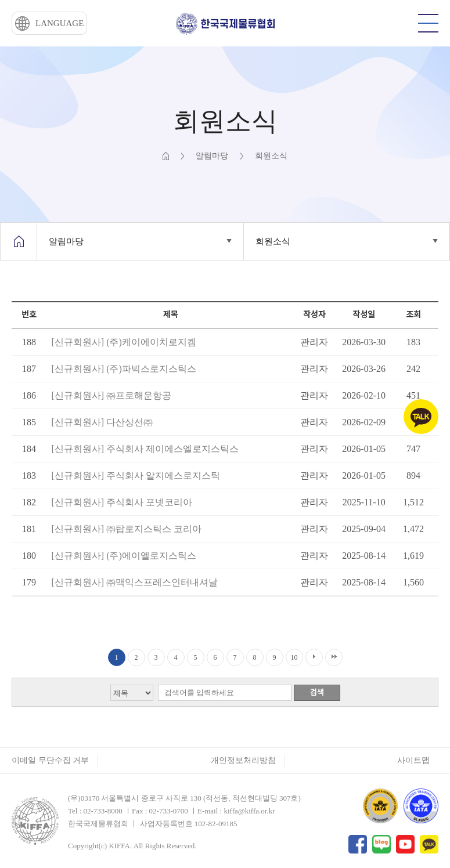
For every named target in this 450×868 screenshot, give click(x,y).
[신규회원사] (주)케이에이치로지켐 (123, 342)
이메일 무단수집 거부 (50, 760)
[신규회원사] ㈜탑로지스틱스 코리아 (126, 529)
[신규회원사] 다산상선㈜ (102, 422)
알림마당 (66, 241)
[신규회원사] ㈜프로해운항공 (111, 395)
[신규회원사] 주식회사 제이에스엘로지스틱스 (145, 449)
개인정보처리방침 (243, 760)
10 (294, 657)
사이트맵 (413, 760)
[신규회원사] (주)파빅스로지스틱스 (123, 369)
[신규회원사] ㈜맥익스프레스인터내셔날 (134, 582)
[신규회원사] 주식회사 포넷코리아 (122, 502)
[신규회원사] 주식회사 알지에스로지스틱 (136, 475)
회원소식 (273, 241)
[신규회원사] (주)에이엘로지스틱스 (123, 556)
